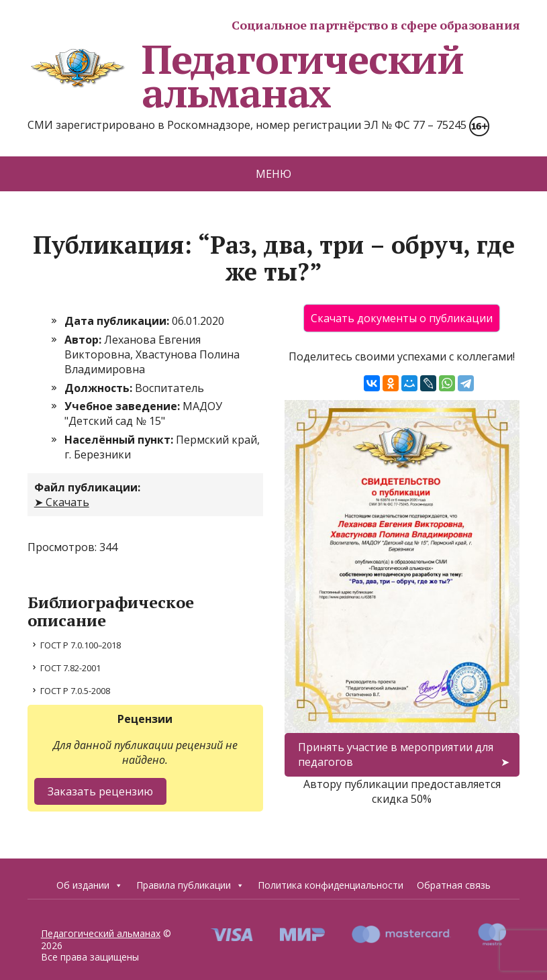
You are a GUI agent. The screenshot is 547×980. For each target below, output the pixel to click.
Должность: (100, 388)
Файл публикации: (87, 487)
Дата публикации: (118, 321)
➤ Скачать (62, 502)
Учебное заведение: (123, 406)
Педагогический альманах (246, 76)
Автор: (84, 340)
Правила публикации (190, 885)
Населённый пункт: (120, 440)
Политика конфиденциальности (331, 885)
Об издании (90, 885)
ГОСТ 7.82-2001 (70, 668)
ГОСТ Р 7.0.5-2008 (75, 691)
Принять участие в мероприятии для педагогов (396, 754)
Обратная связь (454, 885)
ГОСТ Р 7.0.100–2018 (81, 645)
